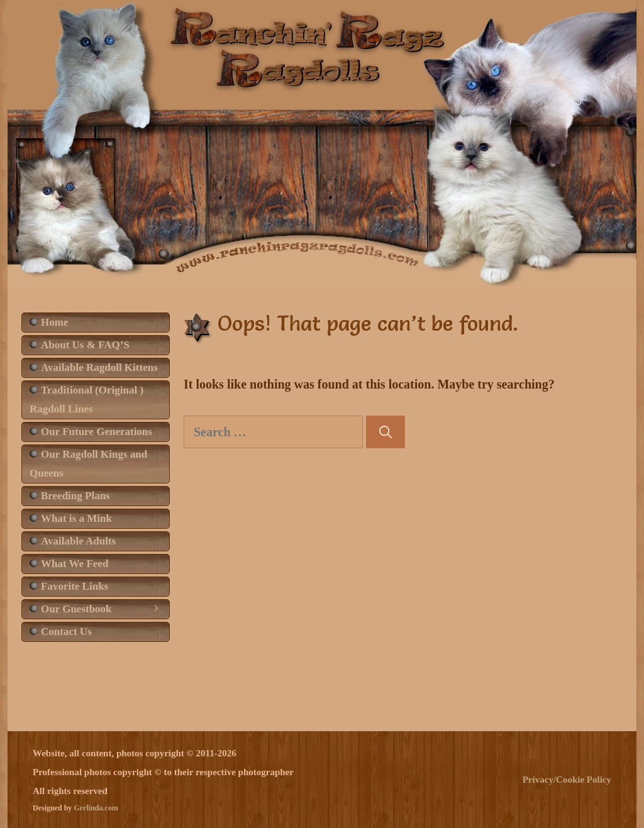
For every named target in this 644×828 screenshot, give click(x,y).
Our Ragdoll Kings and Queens (88, 464)
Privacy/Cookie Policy (567, 780)
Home (54, 322)
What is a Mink (76, 518)
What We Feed (75, 564)
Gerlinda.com (96, 808)
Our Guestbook (105, 609)
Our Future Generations (97, 432)
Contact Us (66, 632)
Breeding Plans (75, 496)
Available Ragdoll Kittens (99, 367)
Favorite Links (75, 586)
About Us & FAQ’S (85, 345)
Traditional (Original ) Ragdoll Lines (86, 400)
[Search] (386, 432)
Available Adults (78, 541)
